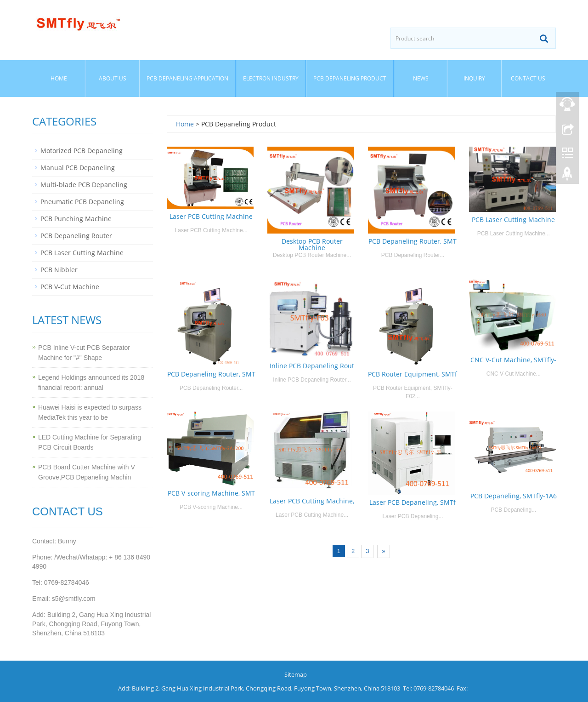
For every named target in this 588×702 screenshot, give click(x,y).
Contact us (528, 78)
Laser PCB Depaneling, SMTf (413, 502)
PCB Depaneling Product (350, 78)
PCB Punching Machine (76, 219)
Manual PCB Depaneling (78, 168)
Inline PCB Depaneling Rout (312, 366)
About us (113, 78)
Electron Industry (271, 78)
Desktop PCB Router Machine (312, 244)
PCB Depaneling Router (76, 236)
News (421, 78)
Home (59, 78)
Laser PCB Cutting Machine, (312, 501)
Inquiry (474, 78)
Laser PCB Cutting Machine (211, 216)
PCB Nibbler (59, 270)
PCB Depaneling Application (187, 78)
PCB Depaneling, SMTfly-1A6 (514, 496)
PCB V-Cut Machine (70, 287)
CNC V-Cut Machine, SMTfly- (513, 360)
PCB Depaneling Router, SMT (413, 241)
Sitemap (296, 674)
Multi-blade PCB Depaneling (84, 185)
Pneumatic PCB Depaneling (82, 202)
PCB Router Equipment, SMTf (413, 374)
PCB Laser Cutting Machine (513, 220)
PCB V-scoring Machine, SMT (211, 493)
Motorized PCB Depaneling (82, 151)
